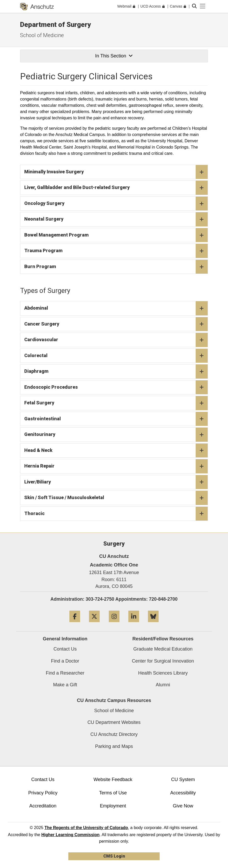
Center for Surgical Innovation (163, 661)
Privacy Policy (43, 793)
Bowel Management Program (116, 235)
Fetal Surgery (116, 403)
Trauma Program (116, 251)
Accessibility (183, 793)
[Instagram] (114, 624)
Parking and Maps (114, 746)
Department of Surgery (55, 25)
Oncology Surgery (116, 204)
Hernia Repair (116, 466)
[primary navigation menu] (203, 6)
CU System (183, 780)
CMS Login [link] (114, 856)
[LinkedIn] (134, 624)
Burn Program (116, 267)
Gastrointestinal (116, 419)
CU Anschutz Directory (114, 734)
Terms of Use (113, 793)
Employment (113, 806)
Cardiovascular (116, 340)
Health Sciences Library (163, 673)
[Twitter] (94, 624)
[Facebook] (75, 624)
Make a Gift (65, 685)
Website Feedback (113, 780)
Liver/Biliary (116, 482)
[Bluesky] (153, 624)
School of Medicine (42, 35)
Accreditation (43, 806)
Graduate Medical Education (163, 649)
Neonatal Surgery (116, 219)
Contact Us (65, 649)
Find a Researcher (65, 673)
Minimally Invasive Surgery (116, 172)
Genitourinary (116, 435)
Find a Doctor (65, 661)
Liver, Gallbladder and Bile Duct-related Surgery (116, 188)
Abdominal (116, 308)
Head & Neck (116, 451)
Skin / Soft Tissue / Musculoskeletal (116, 498)
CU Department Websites (114, 722)
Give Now (183, 806)
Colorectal (116, 356)
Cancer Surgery (116, 324)
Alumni (163, 685)
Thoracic (116, 514)
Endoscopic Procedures (116, 387)
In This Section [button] (114, 56)
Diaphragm (116, 371)
